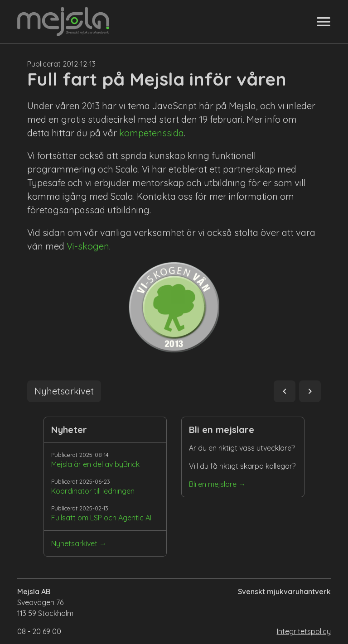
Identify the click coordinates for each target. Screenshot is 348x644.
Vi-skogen (88, 246)
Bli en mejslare (213, 484)
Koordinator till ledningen (93, 491)
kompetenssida (152, 133)
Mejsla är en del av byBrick (95, 464)
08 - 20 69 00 (39, 631)
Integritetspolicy (304, 631)
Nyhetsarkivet (74, 543)
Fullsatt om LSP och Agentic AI (101, 518)
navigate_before (285, 391)
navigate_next (310, 391)
